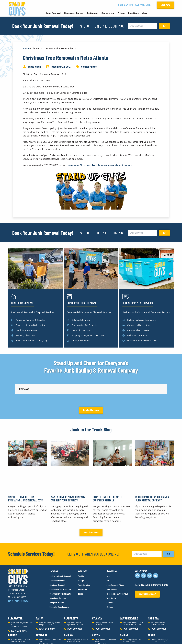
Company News (89, 66)
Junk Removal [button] (54, 13)
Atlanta (97, 596)
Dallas (124, 612)
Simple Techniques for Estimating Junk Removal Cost (26, 476)
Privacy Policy (14, 638)
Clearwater (15, 596)
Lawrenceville (129, 596)
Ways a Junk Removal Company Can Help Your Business (68, 476)
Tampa (40, 596)
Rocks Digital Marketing (163, 638)
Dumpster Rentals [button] (74, 13)
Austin (96, 612)
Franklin (41, 612)
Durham (13, 612)
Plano (151, 612)
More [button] (145, 13)
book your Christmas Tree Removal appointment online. (100, 165)
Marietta (153, 596)
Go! (164, 26)
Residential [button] (92, 13)
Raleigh (69, 612)
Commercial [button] (108, 13)
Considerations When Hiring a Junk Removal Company (152, 476)
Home (26, 48)
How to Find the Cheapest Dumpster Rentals (108, 476)
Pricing (121, 13)
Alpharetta (71, 596)
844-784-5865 (143, 5)
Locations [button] (133, 13)
